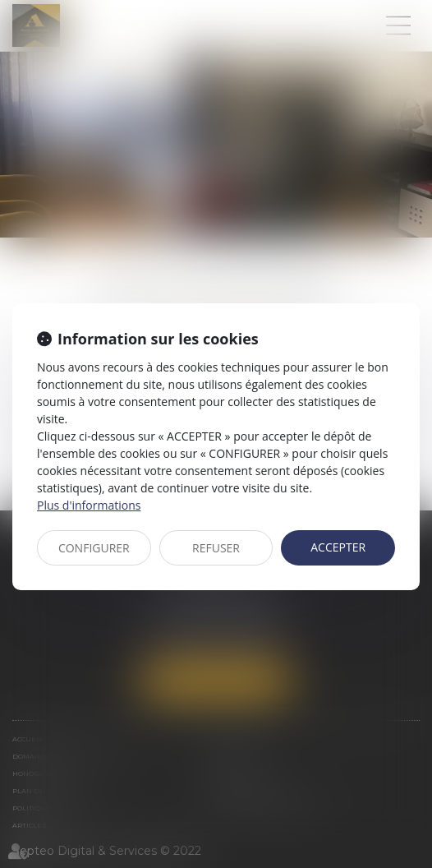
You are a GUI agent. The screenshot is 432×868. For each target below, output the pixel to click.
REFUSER (216, 548)
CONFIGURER (94, 548)
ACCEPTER (338, 547)
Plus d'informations (89, 505)
